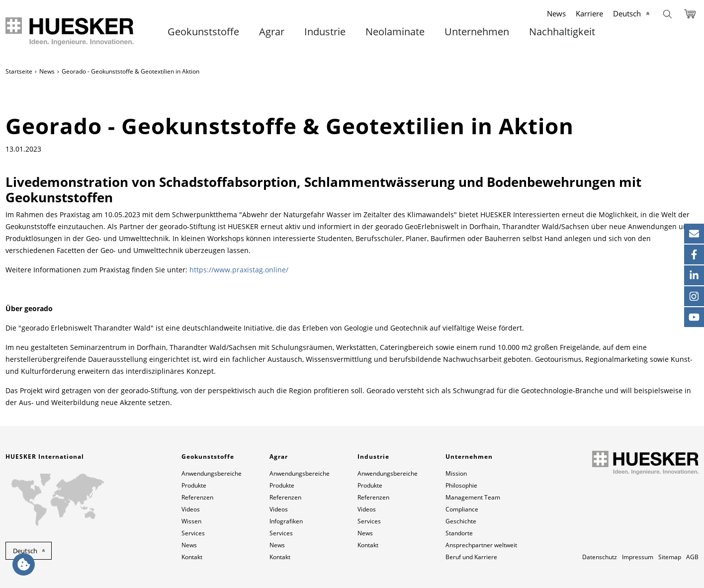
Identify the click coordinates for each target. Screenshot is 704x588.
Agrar (272, 32)
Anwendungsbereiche (212, 473)
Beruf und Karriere (471, 557)
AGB (692, 557)
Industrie (325, 32)
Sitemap (670, 557)
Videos (191, 509)
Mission (456, 473)
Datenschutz (600, 557)
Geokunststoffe (203, 32)
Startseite (19, 71)
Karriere (589, 13)
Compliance (462, 509)
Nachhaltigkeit (562, 32)
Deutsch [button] (25, 551)
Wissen (191, 521)
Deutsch (627, 13)
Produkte (194, 485)
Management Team (473, 497)
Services (193, 533)
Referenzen (197, 497)
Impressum (638, 557)
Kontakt (192, 557)
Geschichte (461, 521)
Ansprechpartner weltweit (481, 545)
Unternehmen (477, 32)
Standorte (459, 533)
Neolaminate (395, 32)
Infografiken (286, 521)
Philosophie (461, 485)
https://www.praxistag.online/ (239, 270)
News (556, 13)
